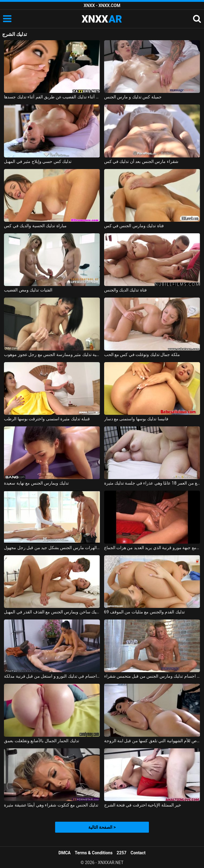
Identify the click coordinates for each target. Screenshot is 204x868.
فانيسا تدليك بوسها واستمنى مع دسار (136, 419)
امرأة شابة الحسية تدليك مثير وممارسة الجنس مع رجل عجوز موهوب (52, 355)
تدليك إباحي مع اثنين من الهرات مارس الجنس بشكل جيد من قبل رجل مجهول (52, 548)
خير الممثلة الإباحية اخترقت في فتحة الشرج (143, 805)
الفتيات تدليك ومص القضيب (28, 290)
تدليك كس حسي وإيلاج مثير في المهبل (38, 161)
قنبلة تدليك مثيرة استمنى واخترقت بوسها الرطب (47, 419)
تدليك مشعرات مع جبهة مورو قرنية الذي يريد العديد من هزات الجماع (152, 548)
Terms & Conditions (94, 853)
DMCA (65, 853)
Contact (138, 853)
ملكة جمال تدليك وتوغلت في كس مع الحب (142, 355)
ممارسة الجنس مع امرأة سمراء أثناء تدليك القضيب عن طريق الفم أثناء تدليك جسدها (52, 97)
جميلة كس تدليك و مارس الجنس (133, 97)
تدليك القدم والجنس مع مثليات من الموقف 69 (144, 612)
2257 (121, 853)
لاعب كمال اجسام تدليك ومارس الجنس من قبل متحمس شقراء (152, 676)
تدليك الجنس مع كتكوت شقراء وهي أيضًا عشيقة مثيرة (51, 805)
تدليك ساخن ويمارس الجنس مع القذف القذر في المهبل (52, 612)
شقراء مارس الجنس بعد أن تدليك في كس (141, 161)
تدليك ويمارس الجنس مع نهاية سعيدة (36, 483)
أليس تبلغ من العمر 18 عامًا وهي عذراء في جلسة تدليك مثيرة (152, 483)
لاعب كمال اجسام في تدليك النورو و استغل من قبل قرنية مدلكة (52, 676)
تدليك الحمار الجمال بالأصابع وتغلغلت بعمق (41, 741)
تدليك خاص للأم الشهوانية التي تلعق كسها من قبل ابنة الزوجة (152, 741)
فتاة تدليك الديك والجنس (125, 290)
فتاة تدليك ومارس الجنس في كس (134, 226)
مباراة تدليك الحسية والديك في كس (35, 226)
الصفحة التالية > (102, 827)
